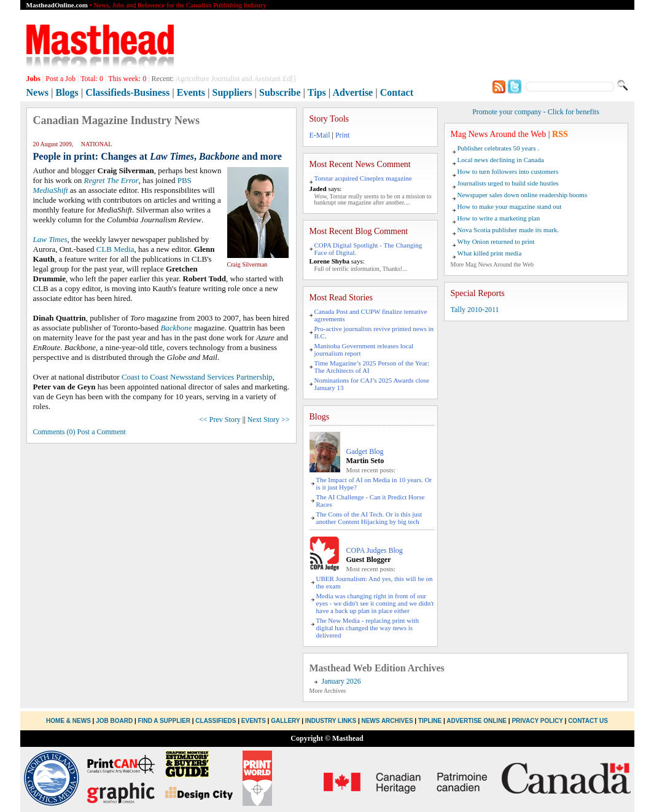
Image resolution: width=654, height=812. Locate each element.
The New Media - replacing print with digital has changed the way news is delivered (368, 628)
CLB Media (115, 249)
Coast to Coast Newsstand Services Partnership (197, 377)
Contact (397, 92)
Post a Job (60, 79)
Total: (92, 79)
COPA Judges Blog (375, 550)
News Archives (387, 721)
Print (342, 135)
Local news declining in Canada (501, 160)
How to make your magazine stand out (510, 206)
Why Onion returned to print (496, 241)
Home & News (69, 721)
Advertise (352, 92)
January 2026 (341, 681)
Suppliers (232, 92)
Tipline (430, 721)
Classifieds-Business (127, 92)
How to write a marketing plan (499, 218)
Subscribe (280, 92)
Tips (317, 92)
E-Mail (320, 135)
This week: (127, 79)
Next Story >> (269, 420)
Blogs (67, 92)
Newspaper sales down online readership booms (523, 195)
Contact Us (588, 721)
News (37, 92)
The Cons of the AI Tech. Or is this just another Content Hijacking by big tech (369, 518)
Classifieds (216, 721)
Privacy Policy (537, 721)
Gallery (285, 721)
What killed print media (490, 253)
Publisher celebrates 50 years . (498, 148)
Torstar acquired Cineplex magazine (363, 178)
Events (191, 92)
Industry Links (331, 721)
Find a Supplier (164, 721)
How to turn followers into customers (508, 171)
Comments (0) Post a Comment (80, 432)
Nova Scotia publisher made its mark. (508, 230)
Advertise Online (477, 721)
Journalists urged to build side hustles (508, 183)
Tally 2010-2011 (475, 310)
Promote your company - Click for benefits (536, 112)
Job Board (114, 721)
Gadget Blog (365, 451)
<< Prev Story (220, 420)
